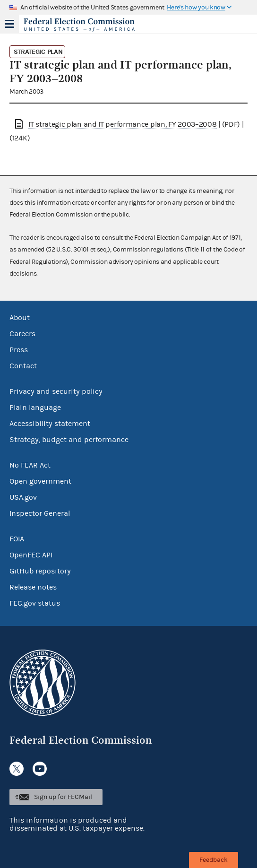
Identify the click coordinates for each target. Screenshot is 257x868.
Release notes (33, 587)
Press (19, 350)
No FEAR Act (30, 465)
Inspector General (40, 513)
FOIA (17, 539)
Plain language (35, 408)
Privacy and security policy (56, 391)
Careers (22, 334)
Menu (9, 24)
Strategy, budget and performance (69, 440)
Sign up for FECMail (63, 797)
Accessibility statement (50, 424)
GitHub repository (40, 571)
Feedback (214, 860)
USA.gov (23, 497)
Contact (23, 366)
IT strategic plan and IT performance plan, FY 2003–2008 (123, 124)
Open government (40, 481)
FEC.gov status (35, 603)
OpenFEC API (31, 555)
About (20, 318)
